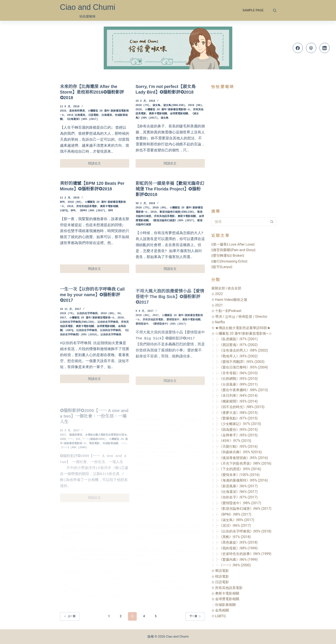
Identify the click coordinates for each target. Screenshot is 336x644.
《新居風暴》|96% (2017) (238, 486)
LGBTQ (64, 227)
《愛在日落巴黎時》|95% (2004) (244, 367)
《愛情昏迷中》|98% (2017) (240, 503)
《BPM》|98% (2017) (92, 227)
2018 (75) (143, 105)
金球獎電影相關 (179, 114)
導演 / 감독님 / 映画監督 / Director (241, 317)
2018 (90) (195, 105)
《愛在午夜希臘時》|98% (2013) (244, 390)
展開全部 (218, 288)
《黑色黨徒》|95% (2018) (238, 542)
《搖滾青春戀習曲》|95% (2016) (244, 458)
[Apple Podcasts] (311, 48)
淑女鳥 (156, 105)
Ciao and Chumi (88, 7)
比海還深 (107, 115)
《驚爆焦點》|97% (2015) (238, 418)
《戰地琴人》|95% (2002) (238, 356)
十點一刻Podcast (228, 311)
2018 (63, 111)
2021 (219, 305)
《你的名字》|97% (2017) (238, 497)
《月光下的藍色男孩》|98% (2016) (245, 463)
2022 (219, 294)
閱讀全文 (97, 165)
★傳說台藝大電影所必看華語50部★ (243, 328)
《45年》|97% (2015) (235, 441)
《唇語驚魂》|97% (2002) (238, 345)
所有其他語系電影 (87, 223)
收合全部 (234, 288)
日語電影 (93, 115)
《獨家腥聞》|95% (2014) (238, 401)
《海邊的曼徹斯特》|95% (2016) (244, 480)
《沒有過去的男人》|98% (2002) (244, 350)
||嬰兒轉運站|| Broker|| (228, 256)
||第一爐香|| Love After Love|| (233, 244)
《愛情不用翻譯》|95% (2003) (242, 362)
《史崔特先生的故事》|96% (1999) (245, 554)
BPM (62, 219)
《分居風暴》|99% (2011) (238, 384)
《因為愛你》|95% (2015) (238, 430)
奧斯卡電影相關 (158, 114)
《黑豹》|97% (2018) (235, 537)
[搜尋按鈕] (272, 222)
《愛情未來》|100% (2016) (239, 475)
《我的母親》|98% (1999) (238, 548)
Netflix (220, 322)
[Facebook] (298, 48)
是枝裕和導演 (77, 111)
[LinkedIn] (325, 48)
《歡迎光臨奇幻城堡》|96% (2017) (245, 509)
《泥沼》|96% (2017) (235, 525)
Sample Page (253, 10)
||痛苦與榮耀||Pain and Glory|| (233, 250)
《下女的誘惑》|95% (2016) (240, 469)
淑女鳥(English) (174, 105)
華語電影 (222, 571)
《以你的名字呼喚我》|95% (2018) (245, 531)
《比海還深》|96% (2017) (82, 119)
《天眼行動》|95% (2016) (238, 446)
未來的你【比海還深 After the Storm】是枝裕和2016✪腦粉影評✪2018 (92, 92)
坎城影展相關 (225, 605)
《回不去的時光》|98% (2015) (242, 407)
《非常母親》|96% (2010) (238, 373)
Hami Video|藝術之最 (231, 300)
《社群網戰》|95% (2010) (238, 379)
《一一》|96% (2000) (235, 565)
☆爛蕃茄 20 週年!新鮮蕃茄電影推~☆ (167, 110)
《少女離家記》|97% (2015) (240, 424)
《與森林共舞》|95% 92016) (240, 452)
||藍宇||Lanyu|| (222, 267)
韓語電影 (222, 576)
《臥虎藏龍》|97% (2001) (238, 339)
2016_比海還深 (76, 115)
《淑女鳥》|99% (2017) (237, 520)
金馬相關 (222, 610)
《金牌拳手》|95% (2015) (238, 435)
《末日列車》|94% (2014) (238, 396)
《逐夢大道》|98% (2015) (238, 413)
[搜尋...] (239, 222)
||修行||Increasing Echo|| (229, 261)
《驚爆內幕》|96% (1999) (238, 560)
